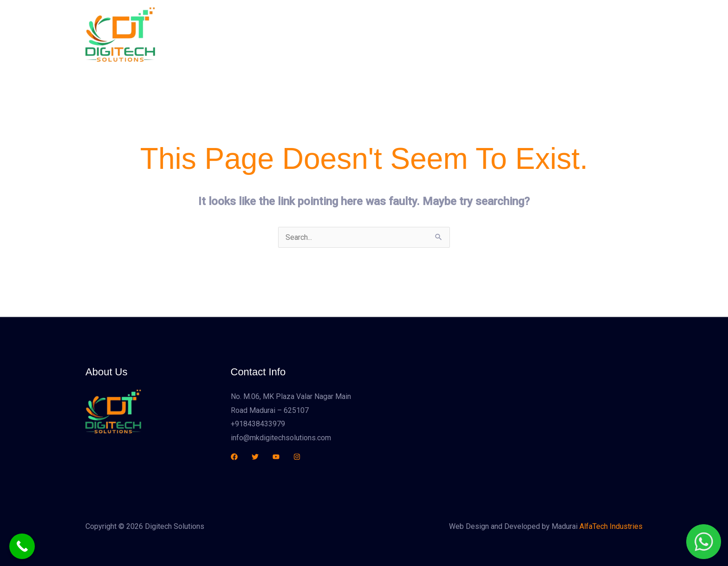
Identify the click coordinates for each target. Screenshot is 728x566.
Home (345, 35)
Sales (467, 35)
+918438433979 (258, 424)
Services (429, 35)
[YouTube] (276, 457)
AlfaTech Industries (611, 526)
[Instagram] (297, 457)
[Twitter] (255, 457)
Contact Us (509, 35)
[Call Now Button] (22, 546)
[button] (593, 35)
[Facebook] (234, 457)
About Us (384, 35)
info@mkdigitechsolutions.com (281, 438)
